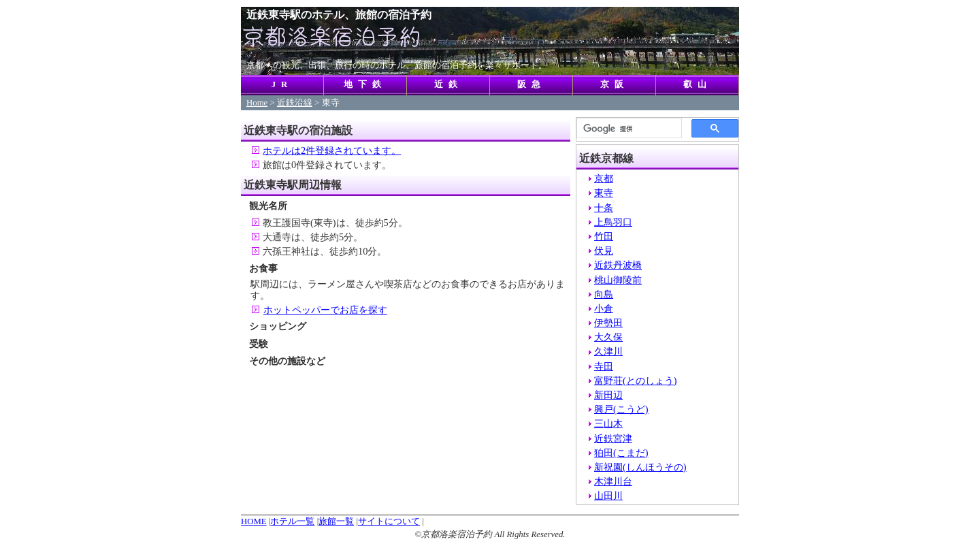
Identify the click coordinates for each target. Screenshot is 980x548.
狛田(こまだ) (621, 453)
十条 (604, 208)
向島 (604, 294)
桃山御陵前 (618, 280)
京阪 (615, 84)
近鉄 (448, 84)
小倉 (604, 308)
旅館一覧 (336, 521)
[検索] (628, 129)
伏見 (604, 251)
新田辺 (608, 395)
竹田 (604, 236)
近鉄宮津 (613, 438)
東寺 (604, 193)
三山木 (608, 423)
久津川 (608, 351)
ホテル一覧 (292, 521)
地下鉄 (365, 84)
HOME (254, 521)
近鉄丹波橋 (618, 265)
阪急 (532, 84)
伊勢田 (608, 323)
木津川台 (613, 481)
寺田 (604, 366)
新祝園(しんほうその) (640, 467)
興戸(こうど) (621, 409)
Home (257, 103)
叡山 (698, 84)
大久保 (608, 337)
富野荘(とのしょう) (636, 381)
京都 (604, 178)
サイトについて (389, 521)
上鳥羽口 (613, 222)
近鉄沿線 (295, 103)
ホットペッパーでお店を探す (325, 310)
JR (282, 84)
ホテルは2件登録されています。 (332, 150)
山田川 (608, 496)
